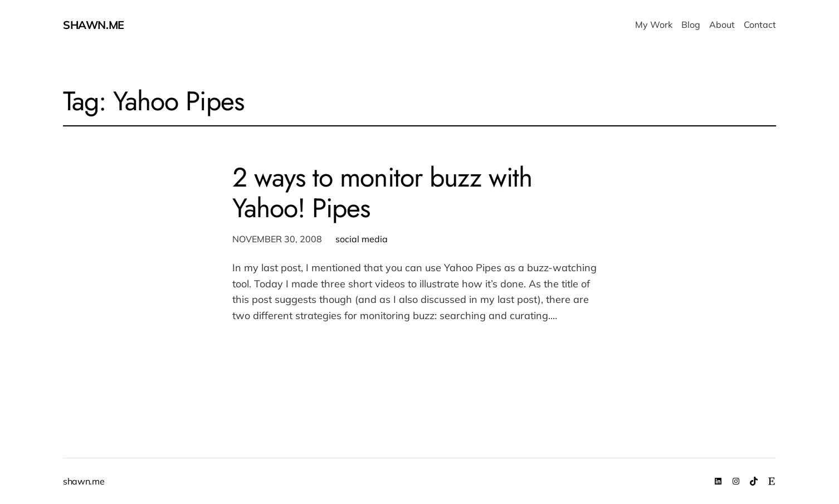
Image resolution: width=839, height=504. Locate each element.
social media (362, 239)
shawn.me (94, 25)
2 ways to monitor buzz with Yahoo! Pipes (382, 193)
